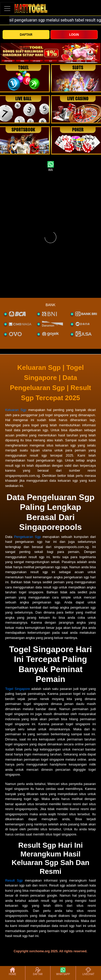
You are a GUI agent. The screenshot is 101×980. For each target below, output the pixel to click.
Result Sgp (14, 880)
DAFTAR (26, 35)
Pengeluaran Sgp (27, 537)
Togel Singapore (18, 689)
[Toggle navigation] (7, 8)
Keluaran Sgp (16, 410)
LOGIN (74, 35)
